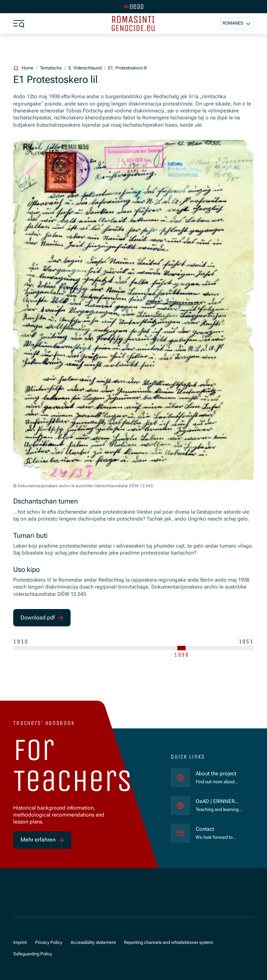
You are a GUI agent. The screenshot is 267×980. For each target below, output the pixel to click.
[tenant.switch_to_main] (133, 7)
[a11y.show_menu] (19, 24)
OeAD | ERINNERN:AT (219, 802)
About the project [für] (216, 774)
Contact (205, 829)
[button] (237, 23)
